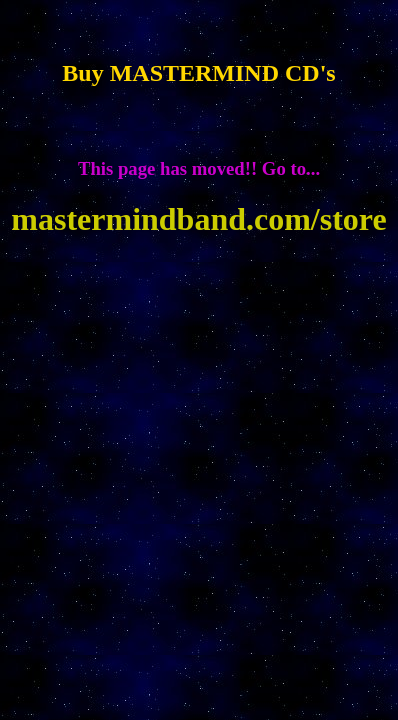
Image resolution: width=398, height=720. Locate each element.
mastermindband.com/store (198, 219)
